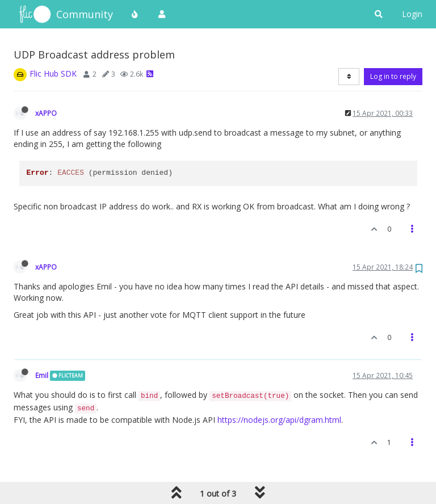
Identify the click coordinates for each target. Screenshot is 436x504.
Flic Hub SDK (53, 73)
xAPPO (46, 113)
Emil (42, 375)
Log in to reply (393, 76)
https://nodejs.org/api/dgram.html (279, 420)
